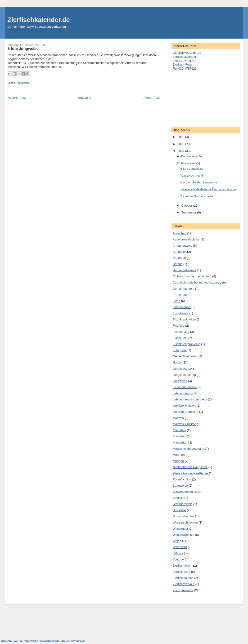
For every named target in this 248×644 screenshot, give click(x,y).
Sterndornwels (183, 504)
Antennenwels (182, 246)
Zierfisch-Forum (183, 64)
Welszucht (180, 547)
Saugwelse (180, 486)
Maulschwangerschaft (188, 449)
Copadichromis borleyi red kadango (197, 282)
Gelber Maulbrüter (185, 356)
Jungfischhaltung (184, 375)
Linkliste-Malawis (184, 406)
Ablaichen (179, 233)
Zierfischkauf (181, 572)
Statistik (178, 498)
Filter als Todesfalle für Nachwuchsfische (208, 189)
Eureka (178, 295)
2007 (181, 151)
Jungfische (180, 369)
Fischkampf (180, 313)
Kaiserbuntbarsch (185, 387)
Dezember (189, 156)
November (189, 163)
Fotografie (180, 350)
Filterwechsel (182, 307)
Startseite (85, 98)
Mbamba (179, 455)
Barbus (178, 264)
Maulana (179, 436)
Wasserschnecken (185, 522)
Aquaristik (179, 252)
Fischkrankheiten (184, 319)
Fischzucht (180, 338)
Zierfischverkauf (184, 584)
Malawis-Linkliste (184, 424)
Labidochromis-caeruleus (190, 399)
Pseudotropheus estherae (190, 473)
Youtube (178, 559)
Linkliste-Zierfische (185, 412)
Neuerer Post (17, 98)
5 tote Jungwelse (192, 169)
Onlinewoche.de (75, 641)
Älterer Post (152, 98)
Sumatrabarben (183, 516)
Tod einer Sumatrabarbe (197, 196)
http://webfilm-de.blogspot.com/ (42, 641)
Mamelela (179, 430)
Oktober (187, 206)
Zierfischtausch (183, 578)
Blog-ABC (7, 641)
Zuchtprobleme (183, 590)
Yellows (178, 553)
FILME (192, 61)
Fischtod (178, 326)
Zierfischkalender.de (39, 20)
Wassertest (180, 529)
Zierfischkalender (184, 57)
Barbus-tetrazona (185, 270)
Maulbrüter (180, 442)
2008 (181, 144)
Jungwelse (23, 83)
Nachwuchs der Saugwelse (199, 182)
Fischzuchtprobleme (186, 344)
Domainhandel (183, 289)
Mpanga (178, 461)
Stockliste (179, 510)
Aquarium (179, 258)
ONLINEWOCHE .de (187, 53)
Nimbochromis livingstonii (190, 467)
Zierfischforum (182, 566)
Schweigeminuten (185, 492)
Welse (177, 541)
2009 (181, 137)
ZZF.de (18, 641)
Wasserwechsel (183, 535)
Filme (176, 301)
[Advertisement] (196, 98)
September (189, 212)
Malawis (178, 418)
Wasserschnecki (192, 175)
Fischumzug (181, 332)
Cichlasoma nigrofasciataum (192, 276)
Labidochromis (183, 393)
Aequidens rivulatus (186, 239)
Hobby (177, 362)
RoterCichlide (182, 479)
